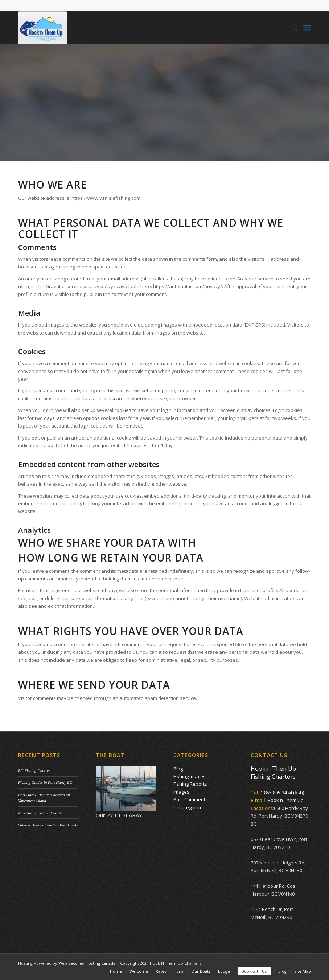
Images (181, 792)
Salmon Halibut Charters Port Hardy (48, 825)
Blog (178, 769)
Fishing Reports (190, 784)
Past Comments (191, 799)
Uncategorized (190, 807)
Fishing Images (190, 776)
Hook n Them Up (285, 800)
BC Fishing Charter (34, 770)
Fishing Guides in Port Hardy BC (45, 782)
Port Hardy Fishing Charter (41, 813)
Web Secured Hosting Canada (87, 963)
